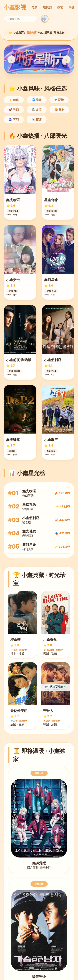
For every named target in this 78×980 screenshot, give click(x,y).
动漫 (72, 7)
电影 (34, 7)
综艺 (60, 7)
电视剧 (47, 7)
